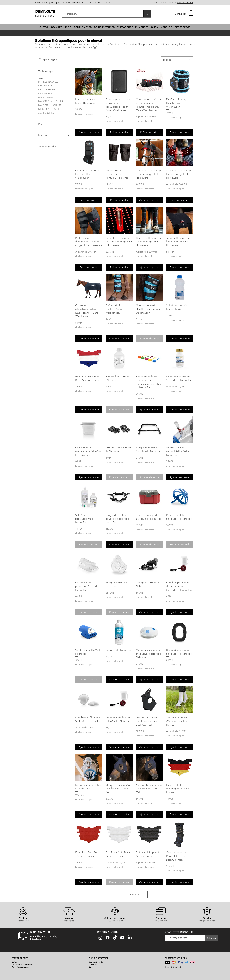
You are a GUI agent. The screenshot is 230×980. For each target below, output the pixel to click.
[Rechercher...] (100, 14)
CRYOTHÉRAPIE (47, 89)
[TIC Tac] (115, 938)
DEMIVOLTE (45, 11)
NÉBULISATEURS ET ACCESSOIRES (49, 111)
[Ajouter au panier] (89, 132)
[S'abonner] (211, 938)
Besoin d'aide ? (185, 3)
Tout (41, 78)
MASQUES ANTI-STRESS (51, 101)
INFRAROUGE (46, 93)
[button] (191, 13)
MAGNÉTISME (46, 97)
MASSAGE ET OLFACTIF (51, 105)
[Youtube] (122, 938)
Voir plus (134, 894)
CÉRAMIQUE (45, 85)
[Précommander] (119, 132)
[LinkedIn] (130, 938)
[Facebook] (108, 938)
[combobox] (177, 60)
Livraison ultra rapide (84, 114)
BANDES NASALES (48, 82)
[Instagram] (100, 938)
